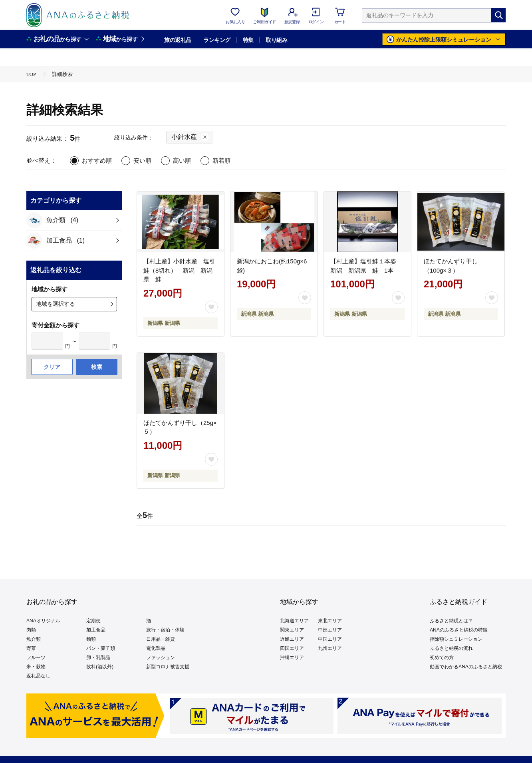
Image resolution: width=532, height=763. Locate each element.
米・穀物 (36, 667)
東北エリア (330, 621)
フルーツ (36, 657)
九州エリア (330, 648)
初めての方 (442, 657)
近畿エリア (292, 639)
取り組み (276, 40)
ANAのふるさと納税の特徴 (459, 630)
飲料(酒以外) (100, 667)
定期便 (93, 621)
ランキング (217, 40)
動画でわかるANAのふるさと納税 (466, 667)
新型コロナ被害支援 (168, 667)
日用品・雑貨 (161, 639)
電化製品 (156, 648)
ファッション (161, 657)
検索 (97, 367)
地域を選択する (56, 304)
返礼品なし (38, 676)
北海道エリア (294, 621)
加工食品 (96, 630)
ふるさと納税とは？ (451, 621)
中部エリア (330, 630)
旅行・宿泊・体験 (165, 630)
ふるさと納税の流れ (451, 648)
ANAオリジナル (43, 621)
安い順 (142, 160)
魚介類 (34, 639)
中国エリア (330, 639)
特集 (248, 40)
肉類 (31, 630)
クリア (52, 367)
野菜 (31, 648)
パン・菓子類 (101, 648)
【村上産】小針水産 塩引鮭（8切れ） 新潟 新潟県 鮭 (179, 270)
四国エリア (292, 648)
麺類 (91, 639)
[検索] (498, 15)
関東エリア (292, 630)
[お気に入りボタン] (211, 307)
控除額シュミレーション (456, 639)
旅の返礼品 (178, 40)
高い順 (182, 160)
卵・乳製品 (98, 657)
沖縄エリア (292, 657)
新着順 (221, 160)
